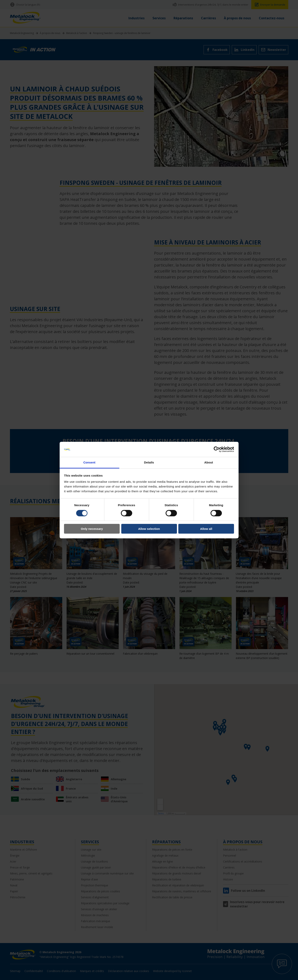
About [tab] (209, 462)
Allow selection (149, 529)
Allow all (206, 529)
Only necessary (92, 529)
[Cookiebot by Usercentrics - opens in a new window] (217, 449)
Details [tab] (149, 462)
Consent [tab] (89, 462)
